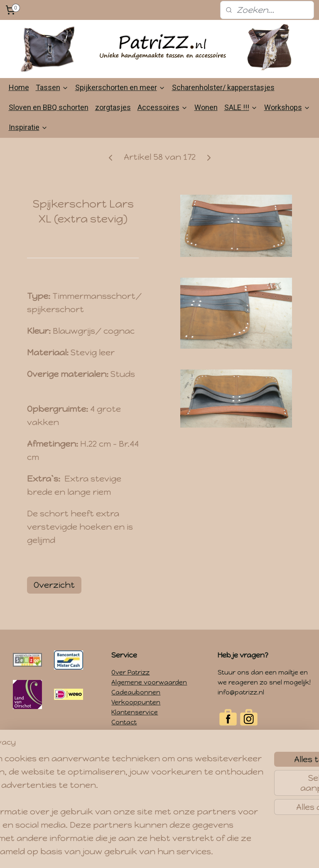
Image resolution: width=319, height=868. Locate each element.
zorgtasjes (113, 107)
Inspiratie (28, 127)
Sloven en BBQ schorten (49, 107)
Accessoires (163, 107)
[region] (105, 777)
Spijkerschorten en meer (120, 87)
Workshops (287, 107)
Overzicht (54, 584)
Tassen (52, 87)
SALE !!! (241, 107)
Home (19, 87)
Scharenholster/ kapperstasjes (223, 87)
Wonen (206, 107)
